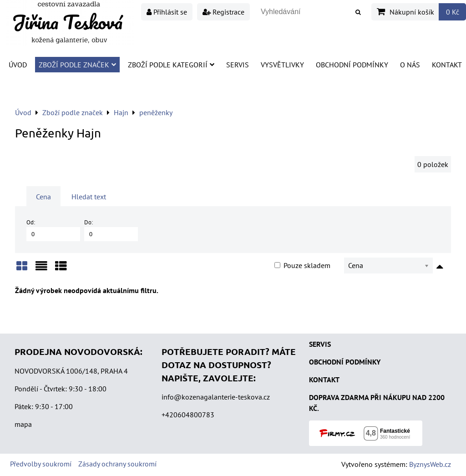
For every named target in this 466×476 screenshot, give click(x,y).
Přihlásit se (167, 12)
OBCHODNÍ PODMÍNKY (345, 362)
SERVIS (320, 344)
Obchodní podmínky (352, 65)
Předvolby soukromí (41, 464)
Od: (53, 230)
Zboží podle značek (77, 65)
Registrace (223, 12)
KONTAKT (324, 380)
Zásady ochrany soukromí (117, 464)
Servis (238, 65)
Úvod (18, 65)
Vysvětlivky (282, 65)
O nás (410, 65)
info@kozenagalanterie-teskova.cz (216, 397)
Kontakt (447, 65)
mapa (23, 424)
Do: (111, 230)
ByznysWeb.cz (430, 464)
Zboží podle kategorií (171, 65)
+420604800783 (188, 415)
